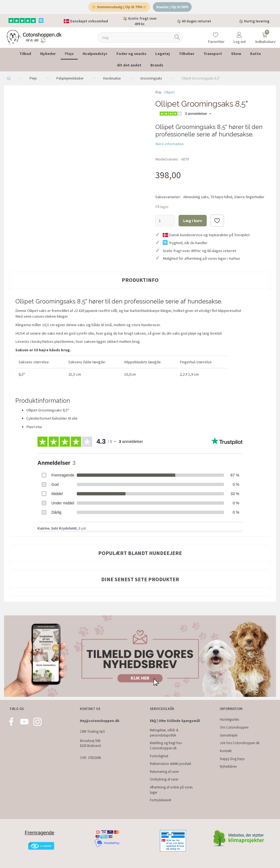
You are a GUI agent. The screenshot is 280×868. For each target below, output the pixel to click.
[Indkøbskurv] (265, 34)
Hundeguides (229, 719)
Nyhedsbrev (228, 766)
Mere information (170, 144)
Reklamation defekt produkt (170, 764)
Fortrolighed (159, 756)
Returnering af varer (164, 772)
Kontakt (226, 751)
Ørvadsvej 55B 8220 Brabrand (90, 743)
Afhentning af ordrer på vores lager (171, 790)
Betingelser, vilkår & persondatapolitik (164, 733)
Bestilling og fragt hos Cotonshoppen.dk (166, 746)
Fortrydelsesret (161, 800)
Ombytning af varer (164, 779)
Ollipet (169, 92)
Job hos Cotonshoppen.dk (240, 743)
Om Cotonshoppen (234, 727)
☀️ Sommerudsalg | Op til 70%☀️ (119, 7)
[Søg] (177, 38)
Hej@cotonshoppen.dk (100, 721)
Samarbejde (229, 735)
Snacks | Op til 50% (172, 7)
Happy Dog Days (232, 759)
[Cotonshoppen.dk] (34, 37)
